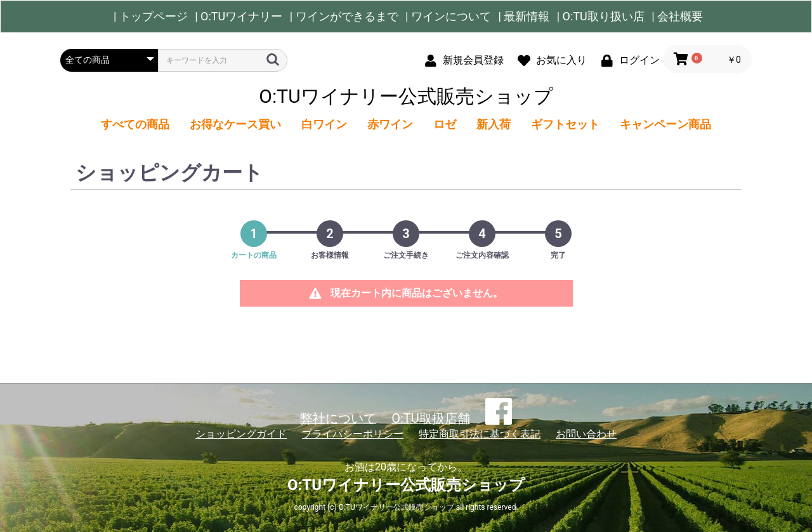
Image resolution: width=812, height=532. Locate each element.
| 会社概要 (677, 17)
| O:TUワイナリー (239, 17)
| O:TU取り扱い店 (601, 17)
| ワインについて (448, 17)
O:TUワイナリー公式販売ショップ (406, 96)
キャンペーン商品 (665, 124)
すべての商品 (135, 124)
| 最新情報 (524, 17)
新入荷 (494, 124)
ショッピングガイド (241, 434)
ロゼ (445, 124)
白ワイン (324, 124)
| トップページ (151, 17)
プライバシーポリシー (353, 434)
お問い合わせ (586, 434)
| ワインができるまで (344, 17)
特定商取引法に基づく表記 (480, 434)
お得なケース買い (235, 124)
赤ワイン (390, 124)
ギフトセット (565, 124)
